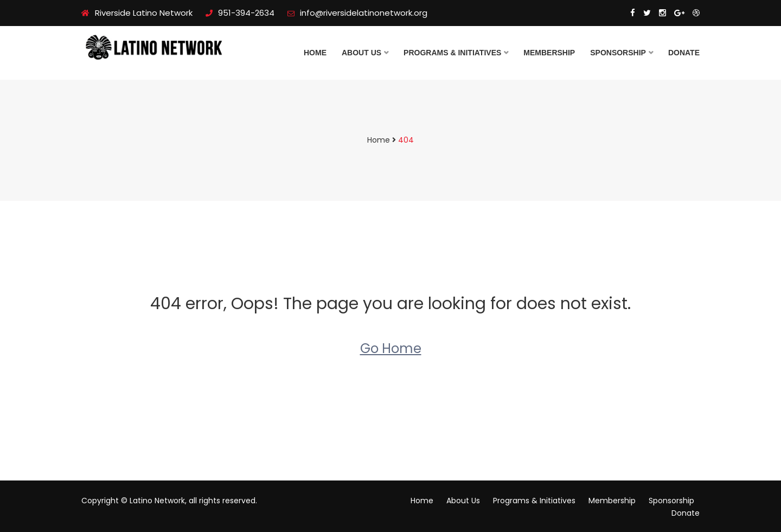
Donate (684, 53)
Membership (549, 53)
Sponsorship (618, 53)
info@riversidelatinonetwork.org (357, 13)
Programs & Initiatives (452, 53)
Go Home (391, 348)
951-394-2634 (240, 13)
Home (315, 53)
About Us (361, 53)
